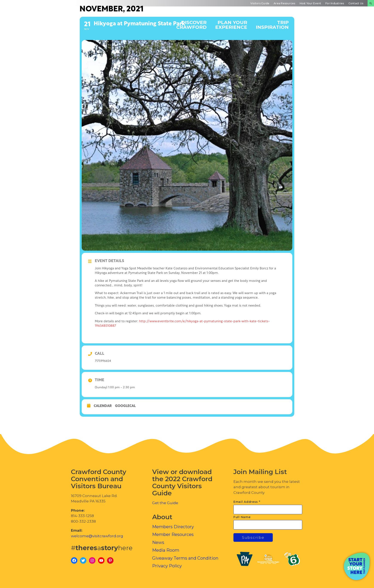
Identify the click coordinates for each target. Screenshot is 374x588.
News (158, 542)
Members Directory (173, 527)
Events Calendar (311, 25)
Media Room (166, 550)
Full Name (242, 517)
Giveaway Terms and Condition (185, 558)
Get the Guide (165, 503)
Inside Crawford (349, 25)
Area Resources (284, 3)
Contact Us (356, 3)
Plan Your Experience (231, 25)
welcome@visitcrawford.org (97, 536)
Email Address (247, 502)
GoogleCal (125, 406)
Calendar (103, 406)
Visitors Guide (260, 3)
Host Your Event (310, 3)
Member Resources (173, 534)
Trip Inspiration (272, 25)
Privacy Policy (167, 566)
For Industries (335, 3)
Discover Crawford (191, 25)
